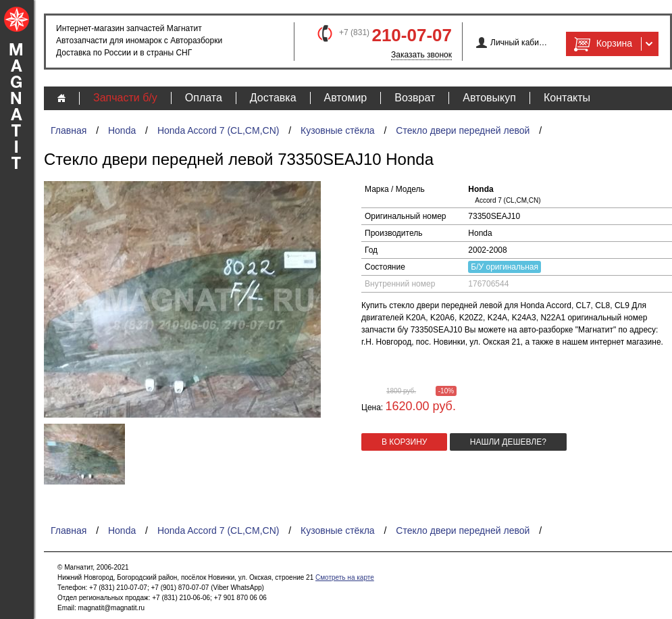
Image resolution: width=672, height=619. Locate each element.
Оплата (204, 98)
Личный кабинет (519, 43)
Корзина (602, 44)
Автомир (346, 98)
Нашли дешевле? (508, 442)
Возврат (415, 98)
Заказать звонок (421, 55)
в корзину (404, 442)
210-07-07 (412, 35)
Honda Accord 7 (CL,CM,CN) (218, 130)
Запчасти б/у (125, 98)
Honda (122, 130)
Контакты (567, 98)
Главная (69, 130)
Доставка (273, 98)
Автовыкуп (489, 98)
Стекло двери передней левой (463, 130)
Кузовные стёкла (338, 130)
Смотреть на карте (345, 577)
